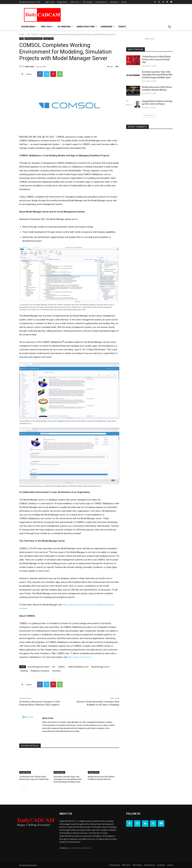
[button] (169, 27)
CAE (28, 34)
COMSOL (62, 667)
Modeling (24, 671)
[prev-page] (21, 789)
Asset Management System (39, 667)
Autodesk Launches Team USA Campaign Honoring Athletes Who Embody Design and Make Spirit (68, 779)
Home (22, 34)
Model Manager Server (100, 667)
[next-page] (26, 789)
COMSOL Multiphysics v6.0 (78, 667)
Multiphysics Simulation (33, 39)
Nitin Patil (30, 66)
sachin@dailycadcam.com (81, 848)
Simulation (57, 671)
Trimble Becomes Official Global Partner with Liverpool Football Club (156, 59)
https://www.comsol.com (80, 657)
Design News (48, 39)
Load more (150, 115)
